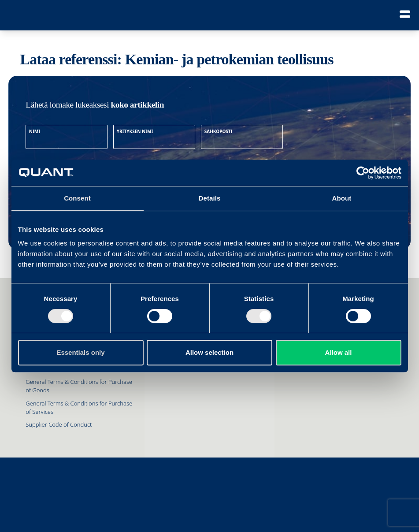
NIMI (67, 137)
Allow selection (209, 352)
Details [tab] (210, 198)
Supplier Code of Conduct (59, 424)
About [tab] (342, 198)
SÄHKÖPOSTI (242, 137)
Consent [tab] (77, 198)
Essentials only (80, 352)
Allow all (339, 352)
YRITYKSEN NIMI (154, 137)
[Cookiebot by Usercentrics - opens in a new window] (363, 173)
